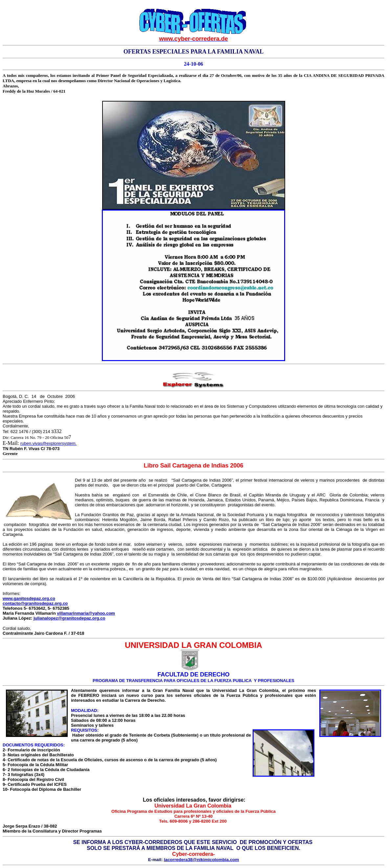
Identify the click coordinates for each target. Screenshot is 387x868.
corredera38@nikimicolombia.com (203, 860)
